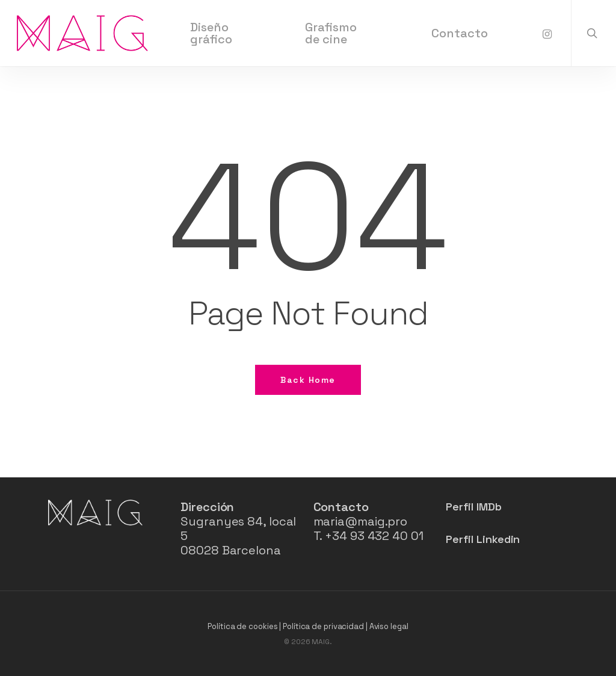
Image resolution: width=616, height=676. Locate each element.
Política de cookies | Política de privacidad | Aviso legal (308, 626)
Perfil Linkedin (483, 539)
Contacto (341, 507)
